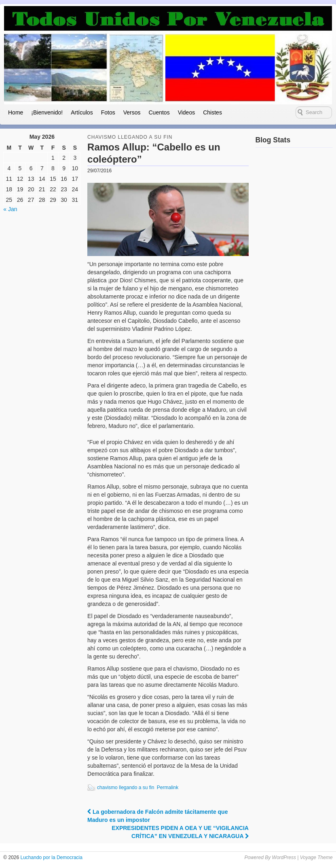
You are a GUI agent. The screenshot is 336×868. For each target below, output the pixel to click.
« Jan (10, 209)
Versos (132, 112)
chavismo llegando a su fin (126, 788)
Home (16, 112)
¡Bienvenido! (47, 112)
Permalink (168, 788)
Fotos (108, 112)
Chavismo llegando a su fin (130, 137)
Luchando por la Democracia (51, 857)
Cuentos (159, 112)
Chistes (212, 112)
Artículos (82, 112)
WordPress (284, 857)
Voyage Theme (316, 857)
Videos (187, 112)
